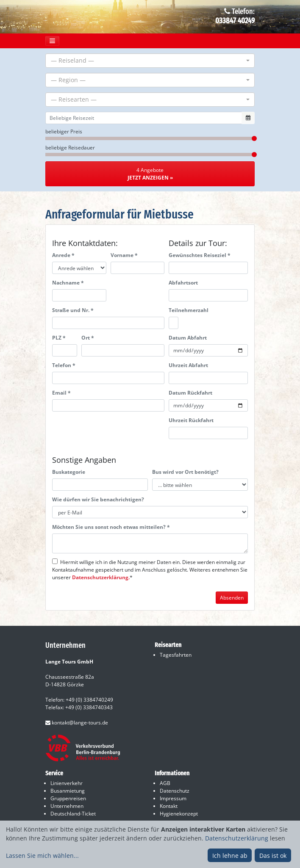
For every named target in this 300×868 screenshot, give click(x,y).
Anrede (63, 255)
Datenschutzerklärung (237, 838)
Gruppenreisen (68, 798)
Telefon (64, 365)
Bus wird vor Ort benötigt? (185, 472)
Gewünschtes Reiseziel (200, 255)
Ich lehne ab (230, 856)
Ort (88, 338)
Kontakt (169, 806)
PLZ (59, 338)
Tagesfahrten (176, 655)
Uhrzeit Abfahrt (188, 365)
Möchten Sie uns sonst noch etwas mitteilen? (111, 527)
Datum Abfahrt (188, 338)
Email (61, 393)
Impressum (173, 798)
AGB (165, 783)
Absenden (232, 598)
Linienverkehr (67, 783)
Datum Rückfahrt (190, 393)
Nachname (68, 283)
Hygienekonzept (179, 814)
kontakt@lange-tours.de (77, 723)
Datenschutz (175, 791)
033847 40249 (235, 21)
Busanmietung (68, 791)
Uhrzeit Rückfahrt (191, 420)
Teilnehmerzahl (189, 310)
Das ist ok (273, 856)
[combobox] (150, 61)
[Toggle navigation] (52, 41)
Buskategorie (69, 472)
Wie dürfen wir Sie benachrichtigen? (98, 499)
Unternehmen (67, 806)
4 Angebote (150, 174)
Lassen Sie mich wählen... (42, 856)
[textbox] (147, 61)
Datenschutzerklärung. (101, 577)
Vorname (124, 255)
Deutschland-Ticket (73, 814)
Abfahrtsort (183, 283)
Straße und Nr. (73, 310)
